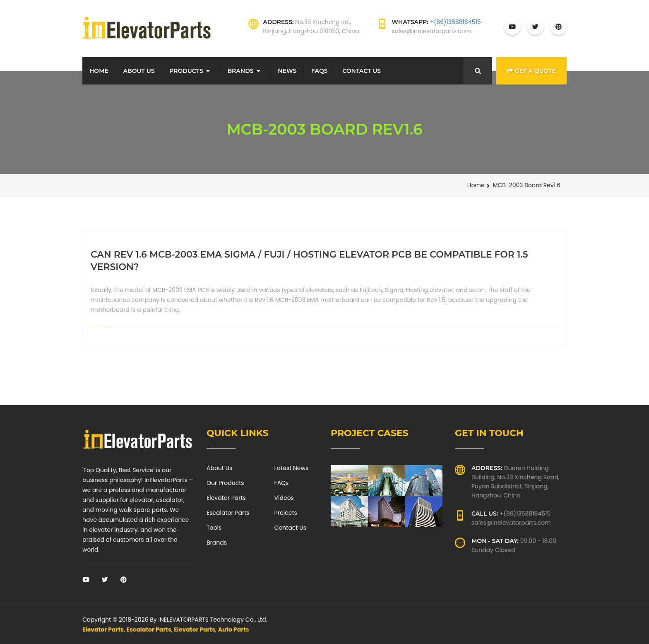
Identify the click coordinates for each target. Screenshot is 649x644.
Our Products (225, 483)
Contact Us (362, 71)
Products (186, 71)
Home (99, 71)
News (287, 71)
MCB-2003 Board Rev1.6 (526, 185)
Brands (240, 71)
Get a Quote (531, 71)
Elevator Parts (226, 498)
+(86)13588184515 (455, 22)
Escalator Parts (228, 513)
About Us (139, 71)
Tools (214, 528)
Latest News (292, 468)
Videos (284, 498)
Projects (286, 513)
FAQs (319, 71)
